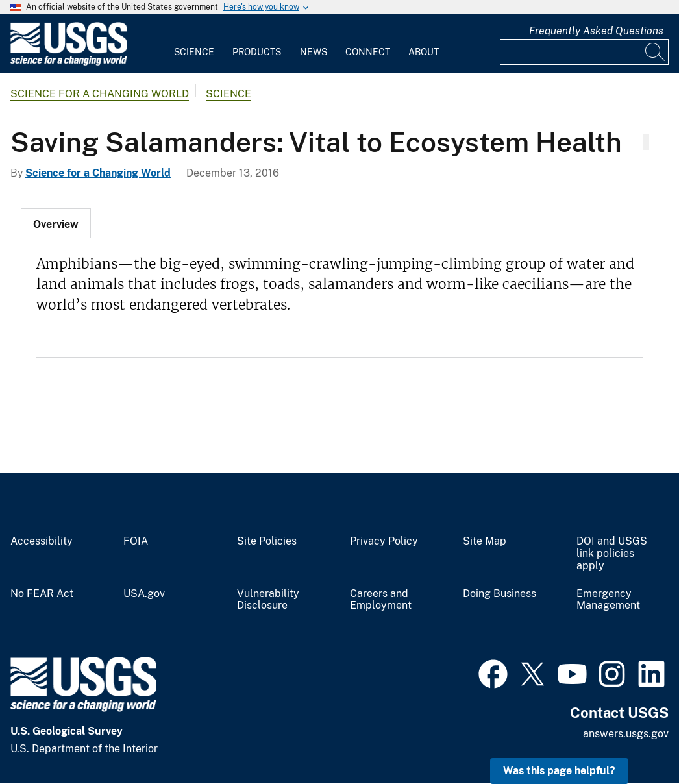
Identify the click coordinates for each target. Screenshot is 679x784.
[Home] (69, 63)
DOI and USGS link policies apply (612, 554)
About (424, 52)
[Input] (584, 52)
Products (257, 52)
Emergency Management (608, 600)
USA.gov (144, 594)
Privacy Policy (384, 541)
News (314, 52)
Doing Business (500, 594)
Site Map (485, 541)
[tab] (56, 223)
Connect (368, 52)
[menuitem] (194, 44)
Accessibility (42, 541)
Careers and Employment (381, 600)
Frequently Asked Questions (596, 31)
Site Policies (267, 541)
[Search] (656, 52)
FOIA (136, 541)
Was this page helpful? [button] (559, 771)
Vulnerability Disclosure (268, 600)
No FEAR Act (42, 594)
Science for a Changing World (100, 94)
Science (194, 52)
